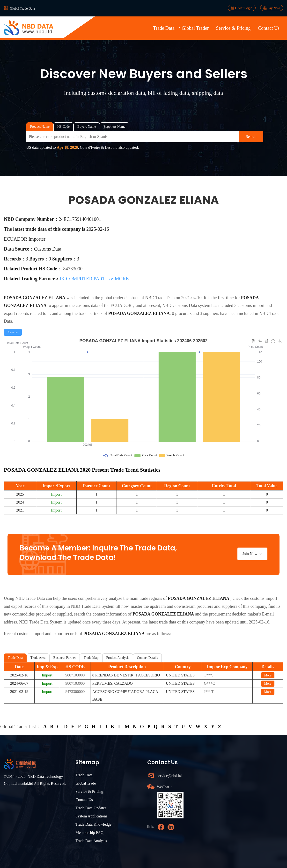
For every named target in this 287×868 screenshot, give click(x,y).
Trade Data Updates (91, 808)
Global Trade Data (22, 9)
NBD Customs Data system (186, 305)
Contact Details (147, 658)
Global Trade (86, 783)
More (268, 675)
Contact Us (269, 28)
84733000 (73, 269)
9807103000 (75, 675)
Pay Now (272, 8)
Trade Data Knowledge (93, 824)
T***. (208, 675)
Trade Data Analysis (91, 841)
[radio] (13, 332)
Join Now (252, 554)
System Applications (91, 816)
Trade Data (164, 28)
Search (251, 137)
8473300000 (75, 692)
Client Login (242, 8)
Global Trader (195, 28)
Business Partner (65, 658)
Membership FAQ (89, 833)
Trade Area (38, 658)
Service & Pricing (233, 28)
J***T (209, 692)
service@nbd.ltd (170, 776)
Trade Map (91, 658)
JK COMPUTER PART (83, 279)
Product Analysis (118, 658)
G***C (209, 683)
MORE (119, 279)
